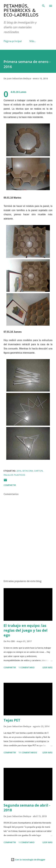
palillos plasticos (14, 475)
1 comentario (27, 667)
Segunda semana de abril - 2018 (27, 808)
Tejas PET (12, 720)
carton (38, 471)
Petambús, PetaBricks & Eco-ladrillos (21, 10)
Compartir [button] (10, 485)
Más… (33, 41)
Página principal (13, 41)
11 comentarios (28, 753)
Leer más (47, 667)
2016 (19, 471)
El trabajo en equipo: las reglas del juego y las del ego (26, 630)
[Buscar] (43, 5)
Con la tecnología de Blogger (28, 860)
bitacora (28, 471)
